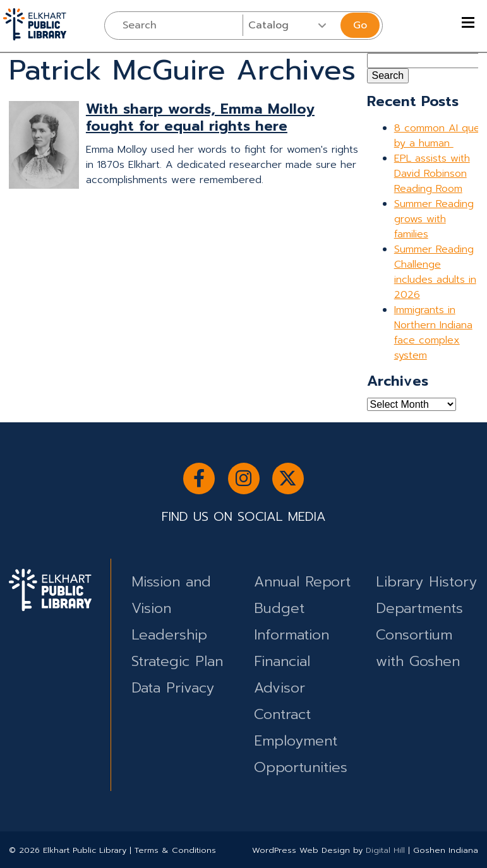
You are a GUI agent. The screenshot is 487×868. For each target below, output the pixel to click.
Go (360, 25)
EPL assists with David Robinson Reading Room (432, 174)
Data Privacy (173, 688)
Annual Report (302, 582)
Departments (419, 608)
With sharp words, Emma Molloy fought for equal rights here (200, 117)
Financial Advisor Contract (282, 688)
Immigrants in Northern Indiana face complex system (433, 333)
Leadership (169, 635)
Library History (426, 582)
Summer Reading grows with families (434, 219)
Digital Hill (385, 850)
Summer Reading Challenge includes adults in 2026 (435, 272)
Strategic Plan (177, 661)
